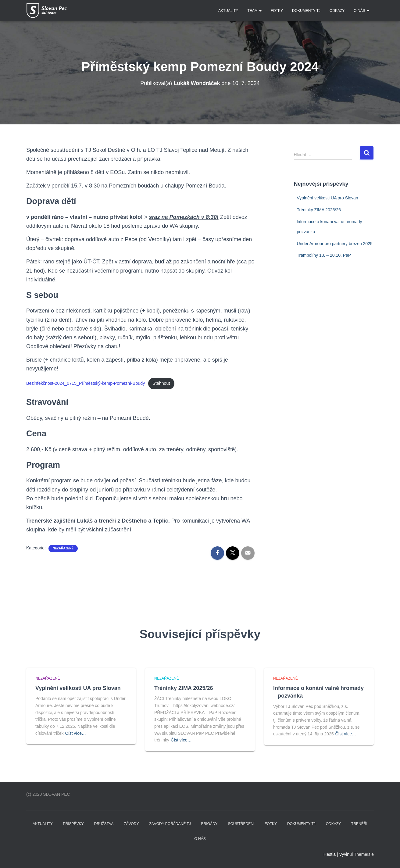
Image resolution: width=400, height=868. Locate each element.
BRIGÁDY (209, 824)
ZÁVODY (131, 824)
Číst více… (76, 733)
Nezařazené (63, 548)
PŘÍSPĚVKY (73, 824)
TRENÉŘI (359, 824)
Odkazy (337, 11)
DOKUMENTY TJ (306, 11)
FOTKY (277, 11)
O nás (361, 11)
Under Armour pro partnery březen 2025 (335, 244)
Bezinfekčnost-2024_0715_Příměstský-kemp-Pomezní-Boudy (86, 383)
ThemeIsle (364, 854)
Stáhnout (162, 383)
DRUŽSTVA (104, 824)
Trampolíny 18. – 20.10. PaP (324, 255)
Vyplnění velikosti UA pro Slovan (328, 198)
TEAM (254, 11)
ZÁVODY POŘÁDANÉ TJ (170, 824)
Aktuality (228, 11)
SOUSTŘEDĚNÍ (241, 824)
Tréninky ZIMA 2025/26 (319, 210)
